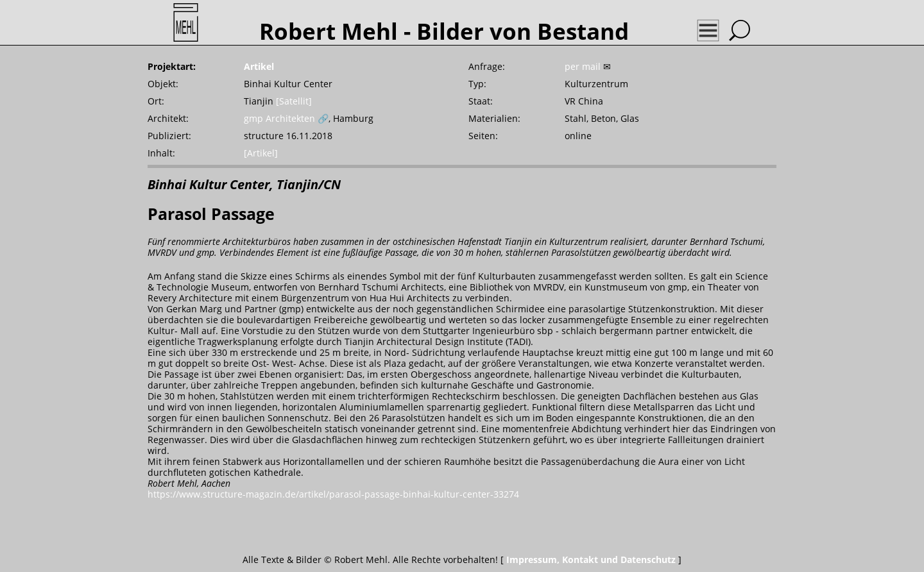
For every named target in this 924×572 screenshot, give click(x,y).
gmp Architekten (279, 118)
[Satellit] (294, 101)
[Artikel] (261, 153)
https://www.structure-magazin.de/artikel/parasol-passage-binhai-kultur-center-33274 (333, 494)
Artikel (259, 66)
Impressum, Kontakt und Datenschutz (591, 559)
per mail (583, 66)
